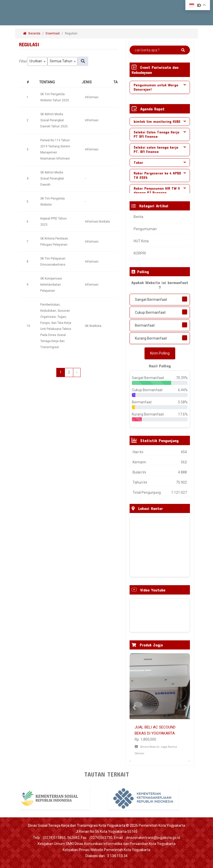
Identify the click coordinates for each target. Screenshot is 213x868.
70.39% (182, 378)
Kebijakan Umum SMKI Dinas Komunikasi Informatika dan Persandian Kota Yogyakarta (107, 844)
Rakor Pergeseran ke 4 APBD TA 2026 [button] (160, 175)
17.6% (183, 414)
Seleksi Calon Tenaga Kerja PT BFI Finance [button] (160, 134)
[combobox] (37, 61)
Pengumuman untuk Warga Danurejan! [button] (160, 87)
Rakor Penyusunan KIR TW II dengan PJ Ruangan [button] (160, 190)
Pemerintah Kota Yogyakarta (162, 825)
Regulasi (72, 33)
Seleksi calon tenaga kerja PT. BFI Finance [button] (160, 149)
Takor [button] (160, 162)
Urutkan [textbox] (36, 61)
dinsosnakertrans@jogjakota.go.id (153, 838)
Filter (23, 61)
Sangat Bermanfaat (151, 300)
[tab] (160, 87)
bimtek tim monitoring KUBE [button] (160, 121)
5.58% (183, 402)
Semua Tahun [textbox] (61, 61)
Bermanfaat (145, 325)
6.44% (183, 390)
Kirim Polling (160, 353)
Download (53, 33)
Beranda (32, 33)
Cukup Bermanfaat (150, 312)
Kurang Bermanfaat (151, 338)
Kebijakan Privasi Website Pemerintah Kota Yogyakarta (106, 850)
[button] (134, 707)
